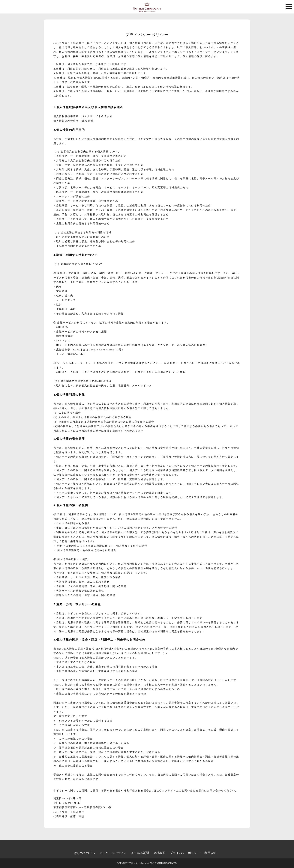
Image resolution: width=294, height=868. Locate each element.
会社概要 (159, 853)
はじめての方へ (84, 853)
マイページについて (113, 853)
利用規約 (210, 853)
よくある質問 (140, 853)
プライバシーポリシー (185, 853)
